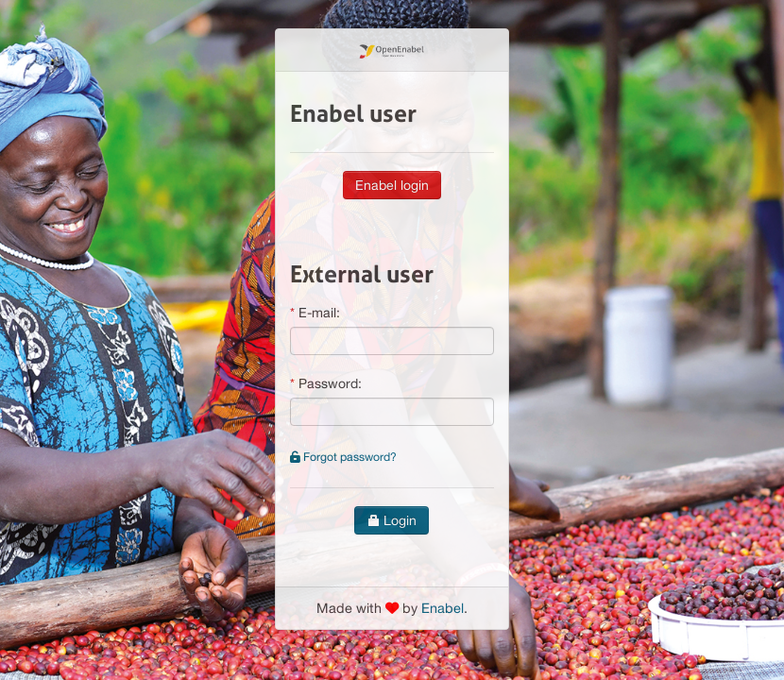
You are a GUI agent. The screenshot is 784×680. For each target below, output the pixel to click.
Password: (330, 383)
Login (392, 520)
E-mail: (319, 313)
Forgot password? (343, 457)
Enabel (443, 608)
